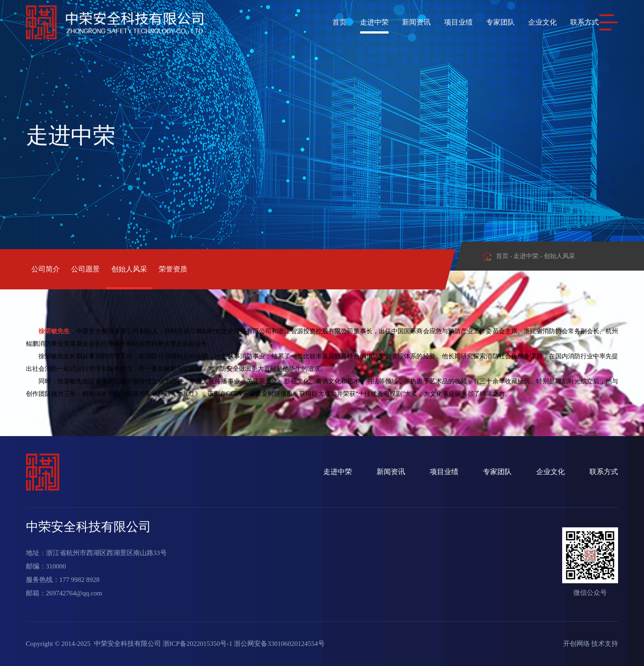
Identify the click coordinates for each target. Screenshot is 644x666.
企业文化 (525, 22)
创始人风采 (168, 269)
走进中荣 (357, 22)
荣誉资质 (231, 269)
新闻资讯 (399, 22)
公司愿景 (105, 269)
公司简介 (46, 269)
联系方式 (567, 22)
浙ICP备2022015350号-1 (198, 644)
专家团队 (483, 22)
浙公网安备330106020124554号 (279, 644)
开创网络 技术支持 (591, 644)
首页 (322, 22)
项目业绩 (441, 22)
